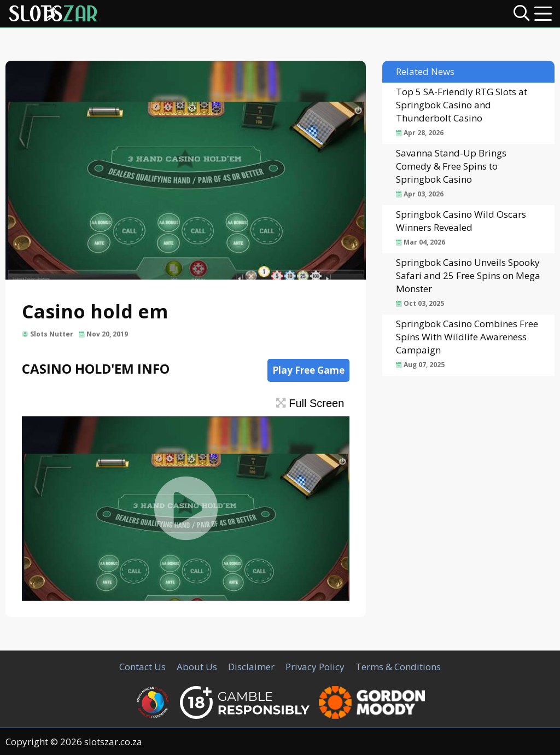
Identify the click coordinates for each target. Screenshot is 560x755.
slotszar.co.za (113, 742)
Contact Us (142, 667)
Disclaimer (251, 667)
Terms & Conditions (398, 667)
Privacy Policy (315, 667)
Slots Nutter (52, 334)
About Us (197, 667)
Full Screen (310, 403)
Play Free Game (308, 370)
